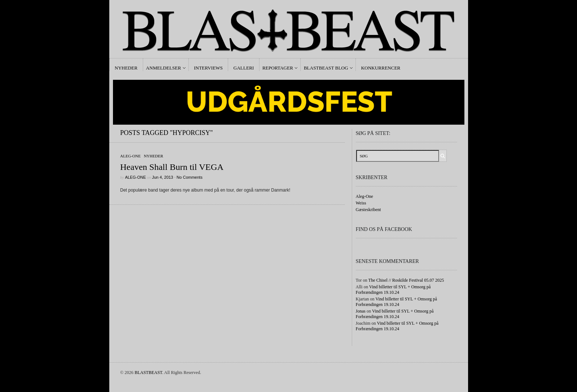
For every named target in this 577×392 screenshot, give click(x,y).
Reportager (278, 68)
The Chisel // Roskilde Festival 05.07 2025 (406, 280)
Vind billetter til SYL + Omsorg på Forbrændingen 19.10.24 (393, 290)
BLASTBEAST (148, 373)
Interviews (208, 68)
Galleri (244, 68)
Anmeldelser (164, 68)
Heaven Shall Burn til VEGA (172, 167)
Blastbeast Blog (326, 68)
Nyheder (126, 68)
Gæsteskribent (369, 210)
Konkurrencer (381, 68)
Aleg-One (131, 156)
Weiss (361, 203)
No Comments (190, 177)
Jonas (361, 311)
